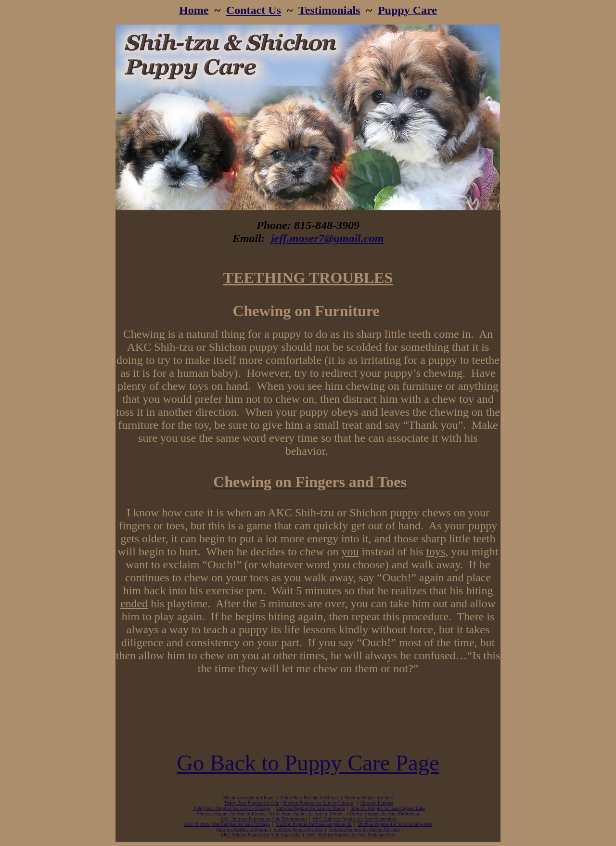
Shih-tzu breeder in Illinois (242, 829)
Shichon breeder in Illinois (250, 798)
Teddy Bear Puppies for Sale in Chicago (231, 808)
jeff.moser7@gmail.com (327, 238)
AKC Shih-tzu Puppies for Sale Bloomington (263, 819)
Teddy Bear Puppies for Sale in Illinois (307, 814)
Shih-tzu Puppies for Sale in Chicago (364, 829)
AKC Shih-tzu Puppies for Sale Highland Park (351, 835)
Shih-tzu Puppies (377, 803)
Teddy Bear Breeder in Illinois (309, 798)
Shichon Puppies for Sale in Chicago (318, 803)
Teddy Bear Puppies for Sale (252, 803)
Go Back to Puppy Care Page (308, 763)
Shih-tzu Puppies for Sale (298, 829)
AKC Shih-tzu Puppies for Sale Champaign (354, 819)
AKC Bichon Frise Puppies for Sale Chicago (227, 824)
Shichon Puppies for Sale (368, 798)
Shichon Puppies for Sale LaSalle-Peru (395, 824)
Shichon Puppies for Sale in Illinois (231, 814)
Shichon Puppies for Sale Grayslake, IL (314, 824)
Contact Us (254, 10)
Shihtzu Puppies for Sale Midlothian (384, 814)
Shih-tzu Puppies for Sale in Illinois (310, 808)
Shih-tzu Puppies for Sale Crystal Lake (388, 808)
